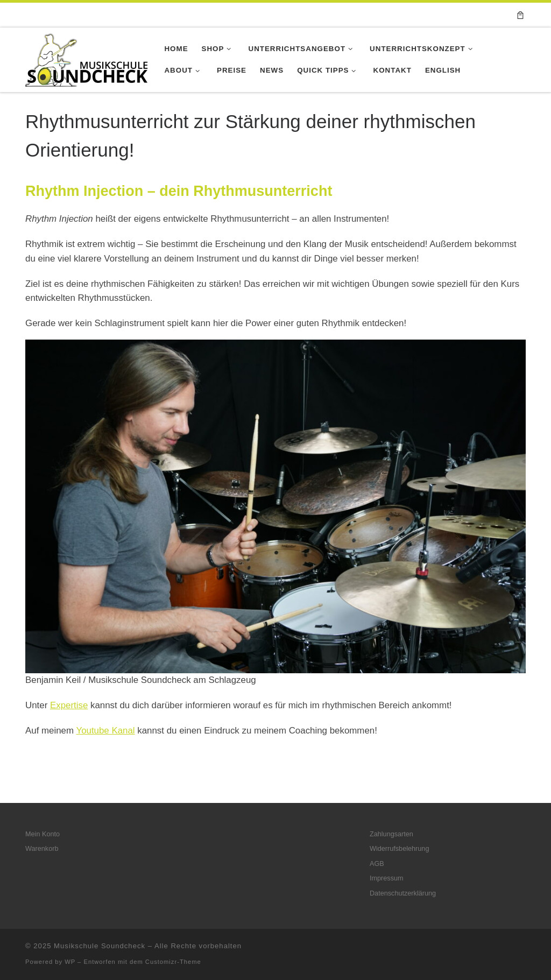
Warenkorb (42, 849)
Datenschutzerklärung (403, 893)
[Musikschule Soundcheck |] (87, 58)
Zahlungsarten (391, 834)
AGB (377, 864)
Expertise (69, 705)
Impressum (387, 878)
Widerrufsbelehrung (399, 849)
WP (70, 962)
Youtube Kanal (105, 731)
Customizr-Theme (173, 962)
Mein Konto (43, 834)
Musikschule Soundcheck (100, 946)
